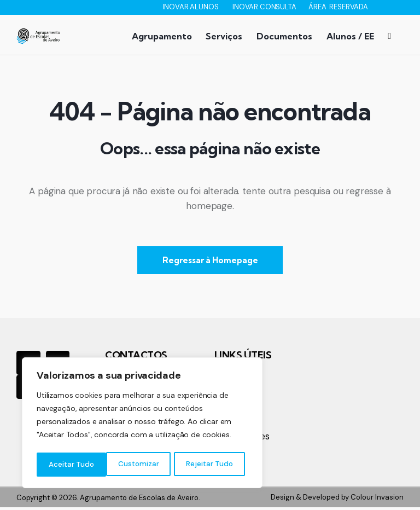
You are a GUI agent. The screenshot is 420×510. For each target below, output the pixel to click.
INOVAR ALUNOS (192, 7)
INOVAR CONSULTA (265, 7)
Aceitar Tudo (213, 465)
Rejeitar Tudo (140, 465)
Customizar (69, 465)
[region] (142, 424)
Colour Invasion (377, 500)
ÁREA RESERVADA (338, 7)
